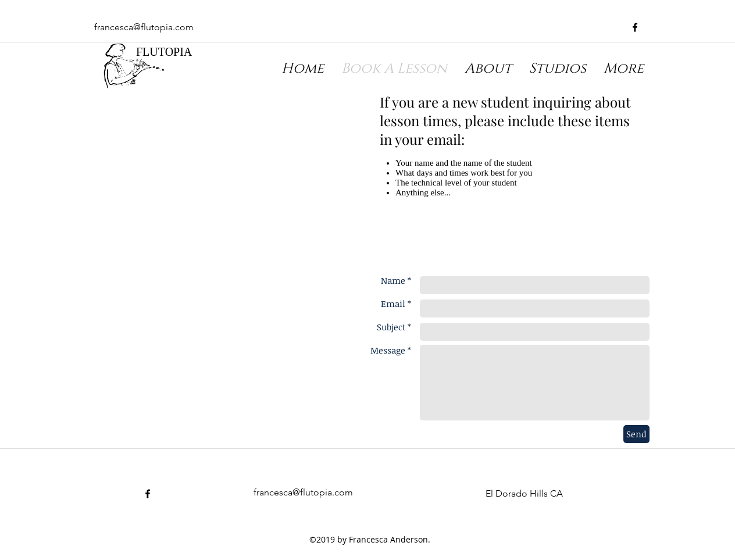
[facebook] (635, 27)
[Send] (636, 434)
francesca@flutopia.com (144, 27)
